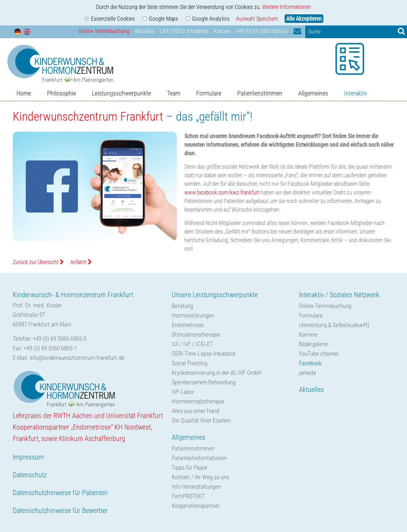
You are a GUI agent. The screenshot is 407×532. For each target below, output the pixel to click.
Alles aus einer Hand (195, 411)
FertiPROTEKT (188, 496)
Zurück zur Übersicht (38, 262)
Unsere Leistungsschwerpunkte (215, 295)
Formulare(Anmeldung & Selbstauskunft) (334, 320)
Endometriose (188, 325)
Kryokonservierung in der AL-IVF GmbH (217, 373)
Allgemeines (313, 93)
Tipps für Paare (190, 468)
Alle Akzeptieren (304, 19)
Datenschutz (30, 475)
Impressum (28, 457)
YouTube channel (319, 354)
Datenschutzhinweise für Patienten (60, 493)
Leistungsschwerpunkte (121, 93)
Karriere (222, 31)
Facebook (310, 363)
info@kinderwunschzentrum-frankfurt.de (77, 358)
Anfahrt (81, 262)
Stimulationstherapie (196, 335)
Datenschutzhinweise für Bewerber (60, 511)
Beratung (182, 306)
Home (24, 93)
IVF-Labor (183, 392)
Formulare (209, 93)
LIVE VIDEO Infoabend (184, 31)
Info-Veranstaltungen (196, 487)
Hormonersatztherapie (198, 401)
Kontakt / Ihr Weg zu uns (200, 477)
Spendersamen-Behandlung (204, 382)
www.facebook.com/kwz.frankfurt (222, 192)
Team (174, 93)
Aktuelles (145, 31)
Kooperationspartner (196, 506)
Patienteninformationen (199, 458)
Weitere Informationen (286, 7)
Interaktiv (355, 93)
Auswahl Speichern (257, 19)
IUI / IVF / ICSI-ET (192, 344)
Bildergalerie (314, 344)
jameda (307, 373)
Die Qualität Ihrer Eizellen (201, 420)
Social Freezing (190, 363)
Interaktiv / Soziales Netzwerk (339, 295)
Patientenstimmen (260, 93)
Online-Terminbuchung (104, 31)
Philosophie (62, 93)
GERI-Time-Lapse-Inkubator (204, 354)
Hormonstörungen (193, 315)
